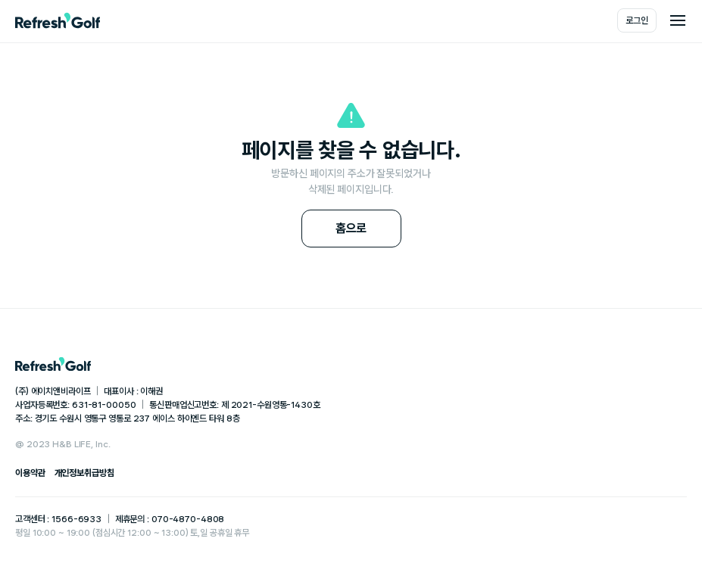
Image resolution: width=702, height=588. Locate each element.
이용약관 (30, 473)
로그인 (637, 20)
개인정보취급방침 (84, 473)
